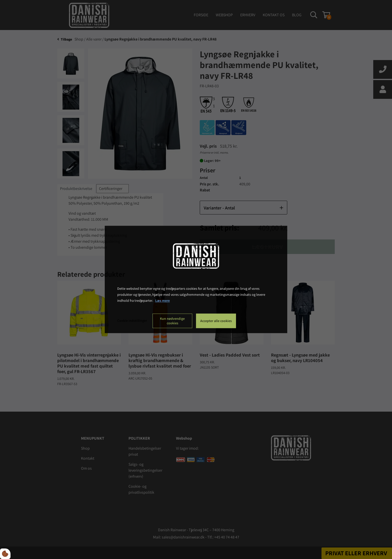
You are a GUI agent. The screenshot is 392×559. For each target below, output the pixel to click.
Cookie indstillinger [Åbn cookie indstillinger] (132, 321)
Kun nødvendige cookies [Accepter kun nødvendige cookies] (172, 321)
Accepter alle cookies (216, 321)
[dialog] (196, 279)
